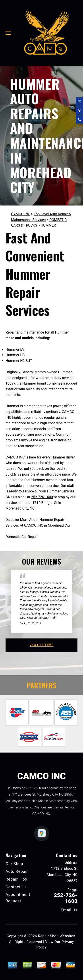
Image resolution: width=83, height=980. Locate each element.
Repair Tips (16, 879)
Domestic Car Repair (22, 537)
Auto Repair (17, 871)
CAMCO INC (21, 214)
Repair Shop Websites (57, 936)
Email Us (69, 910)
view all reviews (41, 645)
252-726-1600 (42, 497)
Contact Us (16, 887)
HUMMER (48, 225)
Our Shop (14, 864)
